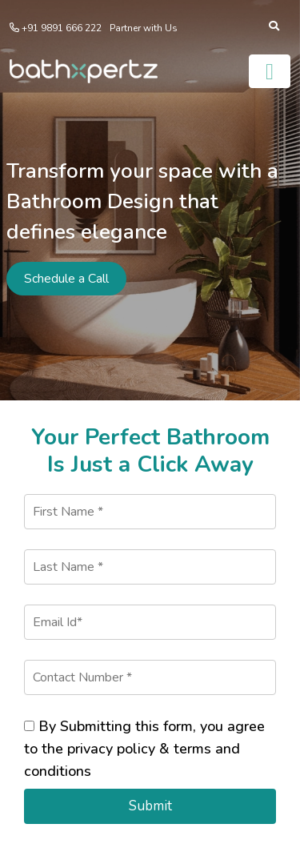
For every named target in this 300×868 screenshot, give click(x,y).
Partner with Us (144, 28)
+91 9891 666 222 (60, 28)
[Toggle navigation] (270, 71)
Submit (150, 806)
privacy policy (111, 749)
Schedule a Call (66, 279)
